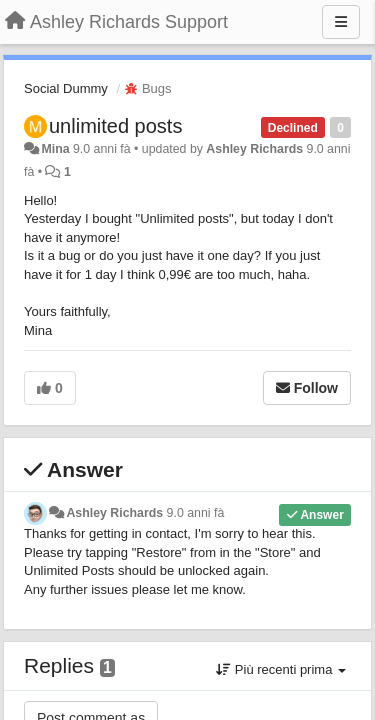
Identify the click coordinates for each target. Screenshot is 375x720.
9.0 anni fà (196, 513)
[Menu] (341, 22)
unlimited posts (115, 126)
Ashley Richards (254, 149)
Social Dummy (66, 88)
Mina (55, 149)
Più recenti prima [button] (281, 669)
